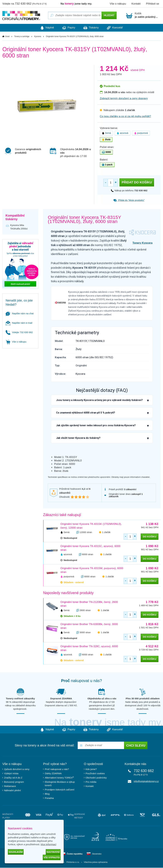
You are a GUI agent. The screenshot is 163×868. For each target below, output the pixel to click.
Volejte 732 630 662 (19, 332)
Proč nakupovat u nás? (57, 769)
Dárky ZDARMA (53, 774)
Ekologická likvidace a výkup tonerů (60, 784)
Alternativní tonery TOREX (60, 778)
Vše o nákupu (118, 4)
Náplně (43, 28)
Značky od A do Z (13, 778)
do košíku (150, 537)
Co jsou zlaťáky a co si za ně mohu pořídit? (125, 116)
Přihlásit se (153, 4)
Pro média (91, 782)
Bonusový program (14, 782)
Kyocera (38, 37)
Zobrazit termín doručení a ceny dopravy (124, 99)
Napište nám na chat (20, 314)
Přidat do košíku (137, 182)
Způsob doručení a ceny (17, 769)
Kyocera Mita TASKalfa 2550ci (19, 227)
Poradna (49, 798)
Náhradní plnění (12, 791)
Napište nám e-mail (19, 323)
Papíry (67, 28)
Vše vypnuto (52, 857)
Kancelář (119, 28)
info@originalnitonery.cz (146, 782)
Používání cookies (95, 774)
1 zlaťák (106, 532)
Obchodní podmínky (96, 778)
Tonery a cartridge (22, 37)
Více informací (48, 844)
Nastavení (53, 852)
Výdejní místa (11, 774)
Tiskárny (93, 28)
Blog (47, 794)
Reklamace (10, 786)
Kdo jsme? (91, 769)
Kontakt (136, 4)
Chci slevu (136, 746)
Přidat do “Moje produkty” (129, 200)
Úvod (7, 37)
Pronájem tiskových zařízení (60, 790)
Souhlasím (16, 852)
